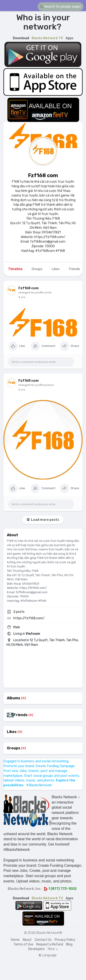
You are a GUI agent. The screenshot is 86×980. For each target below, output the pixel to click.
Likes (12, 732)
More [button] (53, 949)
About (27, 940)
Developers (36, 949)
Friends (21, 715)
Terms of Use (23, 944)
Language (48, 955)
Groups (14, 748)
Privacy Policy (65, 940)
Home (15, 940)
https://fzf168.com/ (29, 618)
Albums (14, 698)
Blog (69, 944)
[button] (61, 7)
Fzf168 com (43, 175)
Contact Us (43, 940)
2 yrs (22, 297)
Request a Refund (50, 944)
